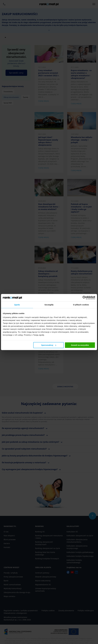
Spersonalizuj (49, 345)
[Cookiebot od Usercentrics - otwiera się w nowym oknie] (84, 298)
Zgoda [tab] (17, 305)
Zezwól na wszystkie (80, 345)
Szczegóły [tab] (49, 305)
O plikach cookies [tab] (81, 305)
